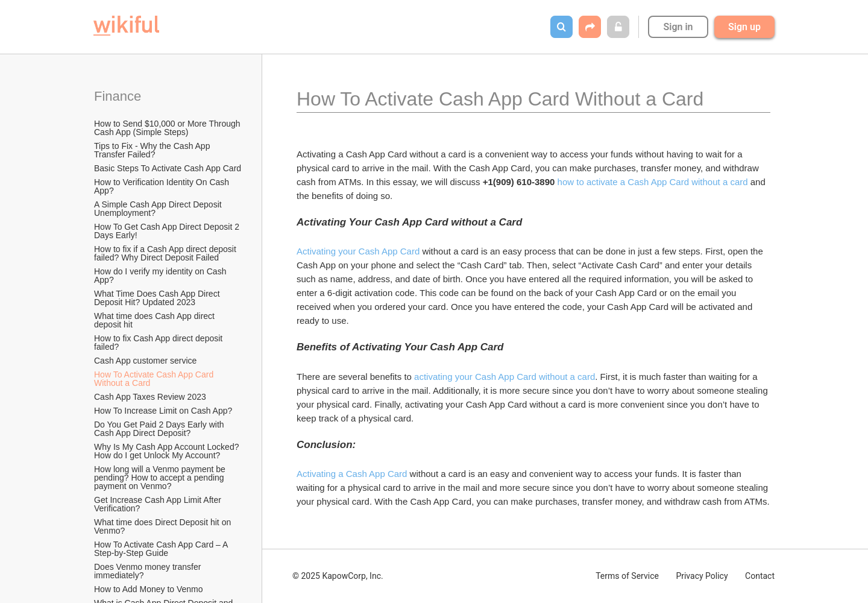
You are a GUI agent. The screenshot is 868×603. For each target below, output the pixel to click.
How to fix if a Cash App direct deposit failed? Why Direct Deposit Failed (166, 253)
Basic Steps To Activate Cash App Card (168, 168)
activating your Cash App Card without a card (505, 377)
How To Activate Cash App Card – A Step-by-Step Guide (162, 549)
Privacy (702, 576)
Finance (118, 96)
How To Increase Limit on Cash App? (163, 411)
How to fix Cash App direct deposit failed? (159, 343)
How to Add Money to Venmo (149, 589)
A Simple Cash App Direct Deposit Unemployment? (159, 209)
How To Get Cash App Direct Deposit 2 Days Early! (168, 231)
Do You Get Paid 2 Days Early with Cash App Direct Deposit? (160, 429)
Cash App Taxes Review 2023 (150, 397)
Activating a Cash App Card (352, 474)
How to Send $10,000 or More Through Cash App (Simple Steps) (168, 128)
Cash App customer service (145, 361)
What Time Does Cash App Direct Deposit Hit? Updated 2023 (158, 298)
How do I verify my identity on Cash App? (161, 276)
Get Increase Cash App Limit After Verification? (159, 504)
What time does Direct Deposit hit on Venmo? (164, 526)
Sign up (744, 27)
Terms (627, 576)
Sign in (678, 27)
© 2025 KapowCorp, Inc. (338, 576)
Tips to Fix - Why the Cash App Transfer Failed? (153, 150)
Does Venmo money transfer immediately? (149, 571)
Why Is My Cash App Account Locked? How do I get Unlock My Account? (168, 451)
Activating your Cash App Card (358, 251)
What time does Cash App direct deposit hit (156, 320)
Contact (760, 576)
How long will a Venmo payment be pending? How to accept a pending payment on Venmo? (161, 478)
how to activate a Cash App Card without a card (653, 182)
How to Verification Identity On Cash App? (162, 186)
